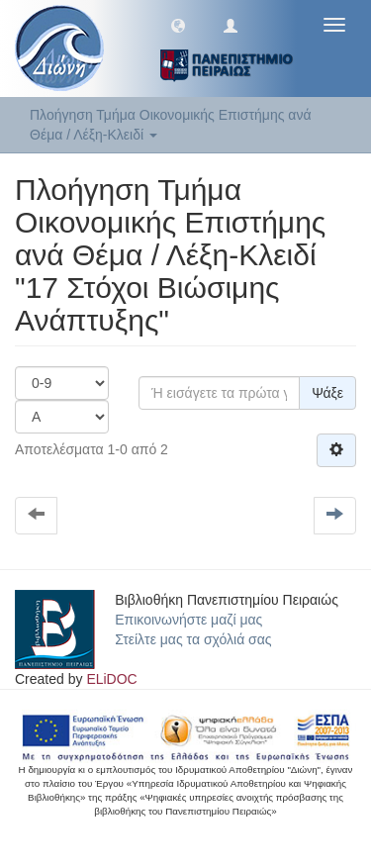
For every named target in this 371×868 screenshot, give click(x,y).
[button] (178, 25)
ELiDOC (111, 679)
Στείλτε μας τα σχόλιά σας (193, 639)
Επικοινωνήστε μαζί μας (188, 620)
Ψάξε (327, 393)
